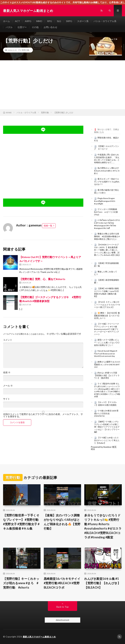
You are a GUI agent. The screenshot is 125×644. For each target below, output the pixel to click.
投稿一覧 (48, 226)
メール (8, 386)
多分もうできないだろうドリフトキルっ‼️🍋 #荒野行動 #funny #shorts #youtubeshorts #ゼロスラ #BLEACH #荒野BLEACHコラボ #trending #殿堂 (103, 526)
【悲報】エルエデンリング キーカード (107, 148)
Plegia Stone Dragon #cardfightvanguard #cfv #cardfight (105, 201)
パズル (9, 27)
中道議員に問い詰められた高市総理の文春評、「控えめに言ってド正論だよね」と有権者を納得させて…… (107, 159)
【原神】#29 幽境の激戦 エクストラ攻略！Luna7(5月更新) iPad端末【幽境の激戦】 (106, 292)
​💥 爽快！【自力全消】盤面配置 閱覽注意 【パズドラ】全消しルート (107, 316)
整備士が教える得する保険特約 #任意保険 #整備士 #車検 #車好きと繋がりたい (107, 236)
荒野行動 (25, 50)
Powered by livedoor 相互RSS (104, 448)
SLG (59, 21)
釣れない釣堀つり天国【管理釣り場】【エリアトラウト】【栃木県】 (107, 375)
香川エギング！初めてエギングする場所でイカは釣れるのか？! (107, 182)
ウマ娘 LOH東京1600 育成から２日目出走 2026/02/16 (106, 413)
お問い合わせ (50, 27)
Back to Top (63, 607)
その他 (35, 27)
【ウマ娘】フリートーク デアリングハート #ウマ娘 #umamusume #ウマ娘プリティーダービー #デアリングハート (107, 329)
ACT (17, 21)
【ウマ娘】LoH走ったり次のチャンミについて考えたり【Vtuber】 (107, 440)
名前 (7, 372)
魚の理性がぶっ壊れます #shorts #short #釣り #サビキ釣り (108, 171)
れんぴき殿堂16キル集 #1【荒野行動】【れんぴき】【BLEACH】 (102, 583)
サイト (7, 399)
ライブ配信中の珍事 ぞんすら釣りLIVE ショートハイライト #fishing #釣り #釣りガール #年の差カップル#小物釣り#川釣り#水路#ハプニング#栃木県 (107, 390)
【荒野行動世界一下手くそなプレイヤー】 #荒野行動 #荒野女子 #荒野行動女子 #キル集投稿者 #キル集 (21, 522)
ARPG (28, 21)
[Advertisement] (62, 85)
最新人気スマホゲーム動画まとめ (39, 637)
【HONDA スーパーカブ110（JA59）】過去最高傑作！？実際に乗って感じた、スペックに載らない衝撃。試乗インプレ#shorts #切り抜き (107, 250)
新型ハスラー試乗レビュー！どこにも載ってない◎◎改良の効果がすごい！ (107, 342)
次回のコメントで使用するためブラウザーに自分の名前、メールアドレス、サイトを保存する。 (43, 415)
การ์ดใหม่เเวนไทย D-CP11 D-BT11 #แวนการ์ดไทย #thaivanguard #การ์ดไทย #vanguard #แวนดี (107, 224)
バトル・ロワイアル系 (105, 21)
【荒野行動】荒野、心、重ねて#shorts (42, 279)
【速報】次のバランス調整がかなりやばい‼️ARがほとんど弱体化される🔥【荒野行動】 (62, 522)
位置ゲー (22, 27)
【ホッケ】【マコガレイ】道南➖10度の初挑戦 (106, 404)
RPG (50, 21)
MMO (39, 21)
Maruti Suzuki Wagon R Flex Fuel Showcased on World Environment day (106, 354)
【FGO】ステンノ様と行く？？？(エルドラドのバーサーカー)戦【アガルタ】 (107, 305)
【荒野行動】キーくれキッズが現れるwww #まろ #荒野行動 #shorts (21, 583)
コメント (8, 340)
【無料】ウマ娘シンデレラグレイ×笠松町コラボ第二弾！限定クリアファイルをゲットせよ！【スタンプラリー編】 (107, 427)
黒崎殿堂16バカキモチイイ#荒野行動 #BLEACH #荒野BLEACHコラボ (62, 583)
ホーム (7, 21)
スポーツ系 (83, 21)
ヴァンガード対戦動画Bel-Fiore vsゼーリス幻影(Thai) (106, 212)
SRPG (69, 21)
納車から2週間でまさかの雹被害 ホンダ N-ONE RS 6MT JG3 (107, 364)
